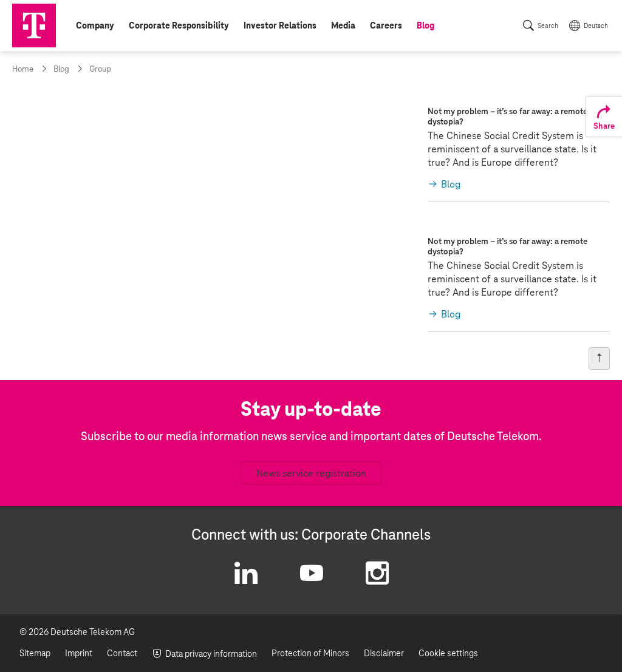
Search (548, 26)
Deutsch (596, 26)
